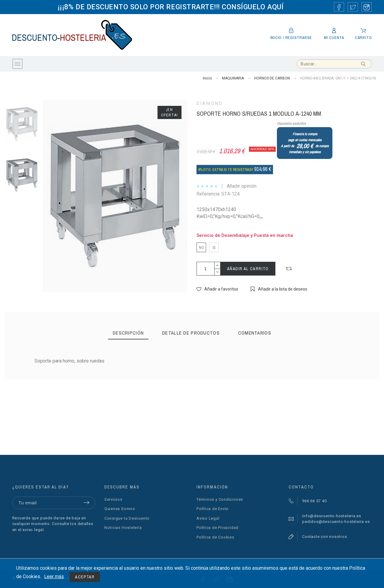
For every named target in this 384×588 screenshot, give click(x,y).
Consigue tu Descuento (127, 518)
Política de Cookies (215, 537)
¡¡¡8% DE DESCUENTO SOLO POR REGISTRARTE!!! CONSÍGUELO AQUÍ (171, 7)
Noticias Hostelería (123, 528)
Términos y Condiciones (220, 499)
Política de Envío (213, 509)
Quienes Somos (120, 509)
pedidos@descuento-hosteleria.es (336, 522)
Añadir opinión (242, 186)
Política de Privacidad (217, 528)
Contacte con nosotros (324, 537)
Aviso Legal (208, 518)
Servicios (113, 499)
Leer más (54, 576)
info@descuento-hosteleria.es (332, 516)
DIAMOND (210, 103)
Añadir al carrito (248, 269)
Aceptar (85, 577)
